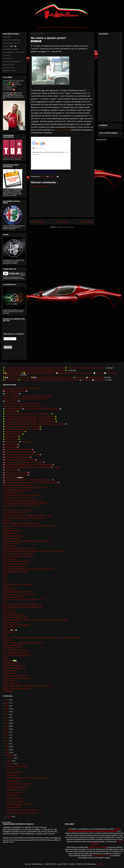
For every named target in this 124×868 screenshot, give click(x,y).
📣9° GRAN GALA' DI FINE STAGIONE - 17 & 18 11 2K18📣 (22, 455)
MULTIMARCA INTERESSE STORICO (15, 617)
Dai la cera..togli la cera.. (14, 793)
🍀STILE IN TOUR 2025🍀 (11, 439)
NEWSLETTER (7, 58)
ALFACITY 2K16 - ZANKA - (11, 544)
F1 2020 (6, 574)
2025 (7, 700)
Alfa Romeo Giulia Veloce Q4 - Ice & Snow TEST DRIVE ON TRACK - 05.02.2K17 (29, 526)
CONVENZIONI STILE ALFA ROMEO (14, 564)
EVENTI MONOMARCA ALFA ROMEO (15, 572)
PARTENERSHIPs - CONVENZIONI (13, 52)
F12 (4, 577)
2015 (7, 729)
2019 (7, 717)
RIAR (4, 635)
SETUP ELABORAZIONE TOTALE (17, 766)
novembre (10, 758)
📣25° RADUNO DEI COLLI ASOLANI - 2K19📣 (18, 450)
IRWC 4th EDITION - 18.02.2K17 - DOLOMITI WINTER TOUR (22, 605)
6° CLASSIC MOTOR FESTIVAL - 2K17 (15, 513)
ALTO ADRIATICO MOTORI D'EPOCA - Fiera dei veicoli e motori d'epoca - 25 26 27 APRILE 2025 (34, 551)
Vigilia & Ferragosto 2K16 (11, 683)
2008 (7, 750)
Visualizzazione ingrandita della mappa (44, 172)
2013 (7, 735)
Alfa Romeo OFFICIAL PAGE (12, 531)
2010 (7, 744)
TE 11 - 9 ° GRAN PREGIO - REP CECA (15, 650)
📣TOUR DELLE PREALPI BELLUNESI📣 (16, 475)
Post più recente (37, 222)
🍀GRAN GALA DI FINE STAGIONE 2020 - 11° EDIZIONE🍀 (22, 429)
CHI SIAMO (6, 55)
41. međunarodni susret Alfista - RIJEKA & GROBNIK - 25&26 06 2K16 (26, 503)
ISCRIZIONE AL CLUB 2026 (11, 43)
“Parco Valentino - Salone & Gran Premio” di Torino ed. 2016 (22, 389)
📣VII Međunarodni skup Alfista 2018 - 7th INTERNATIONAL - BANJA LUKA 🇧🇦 (29, 480)
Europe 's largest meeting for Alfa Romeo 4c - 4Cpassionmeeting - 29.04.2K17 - (29, 569)
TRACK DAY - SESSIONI (11, 663)
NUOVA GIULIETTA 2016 (11, 622)
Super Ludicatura (12, 775)
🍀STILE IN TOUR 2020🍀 (11, 437)
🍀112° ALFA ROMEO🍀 (11, 411)
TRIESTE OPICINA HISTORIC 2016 (14, 666)
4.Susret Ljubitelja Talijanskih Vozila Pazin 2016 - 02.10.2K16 (23, 500)
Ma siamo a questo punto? (15, 801)
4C (4, 508)
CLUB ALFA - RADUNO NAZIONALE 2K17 (16, 561)
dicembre (10, 755)
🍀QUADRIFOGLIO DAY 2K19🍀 (13, 434)
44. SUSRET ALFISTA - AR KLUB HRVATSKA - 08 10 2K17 (22, 505)
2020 (7, 715)
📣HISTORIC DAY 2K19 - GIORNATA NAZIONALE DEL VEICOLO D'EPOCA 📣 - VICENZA (32, 467)
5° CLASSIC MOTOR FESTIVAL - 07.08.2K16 (17, 511)
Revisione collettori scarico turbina (18, 787)
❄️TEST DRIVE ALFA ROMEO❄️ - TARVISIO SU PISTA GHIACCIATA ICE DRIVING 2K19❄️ (32, 409)
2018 (7, 720)
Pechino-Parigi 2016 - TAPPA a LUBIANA (16, 625)
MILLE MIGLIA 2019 (9, 612)
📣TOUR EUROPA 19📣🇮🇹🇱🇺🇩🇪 (13, 478)
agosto (9, 817)
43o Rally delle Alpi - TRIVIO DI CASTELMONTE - (23, 813)
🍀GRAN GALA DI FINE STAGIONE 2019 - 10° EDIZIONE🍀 (22, 427)
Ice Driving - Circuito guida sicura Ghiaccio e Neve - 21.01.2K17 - (24, 600)
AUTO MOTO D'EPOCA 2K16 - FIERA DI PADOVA (19, 554)
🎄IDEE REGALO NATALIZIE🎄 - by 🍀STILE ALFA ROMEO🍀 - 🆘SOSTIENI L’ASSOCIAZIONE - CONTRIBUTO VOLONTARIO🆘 (13, 85)
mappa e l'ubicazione (63, 130)
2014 (7, 732)
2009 (7, 747)
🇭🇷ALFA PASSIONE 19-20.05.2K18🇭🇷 (15, 391)
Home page (62, 222)
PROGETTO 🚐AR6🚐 (10, 46)
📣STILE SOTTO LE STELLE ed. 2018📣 (16, 472)
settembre (10, 764)
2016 (7, 726)
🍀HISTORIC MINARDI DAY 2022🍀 (15, 432)
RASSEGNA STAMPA (9, 71)
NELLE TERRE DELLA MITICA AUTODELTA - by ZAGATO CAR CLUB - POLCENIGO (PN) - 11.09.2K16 (35, 620)
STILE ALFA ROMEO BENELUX (12, 62)
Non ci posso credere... (14, 772)
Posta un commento (40, 186)
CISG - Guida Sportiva (10, 559)
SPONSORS (7, 640)
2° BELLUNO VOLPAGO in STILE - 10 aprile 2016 (19, 498)
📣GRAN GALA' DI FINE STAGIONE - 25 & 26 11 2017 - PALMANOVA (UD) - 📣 (28, 465)
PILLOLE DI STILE (9, 628)
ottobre (9, 761)
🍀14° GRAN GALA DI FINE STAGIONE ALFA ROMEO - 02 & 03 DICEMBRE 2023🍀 (30, 419)
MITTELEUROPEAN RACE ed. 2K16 (14, 615)
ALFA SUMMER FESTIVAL (11, 539)
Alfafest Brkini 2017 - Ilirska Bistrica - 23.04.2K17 (19, 549)
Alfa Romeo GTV (8, 528)
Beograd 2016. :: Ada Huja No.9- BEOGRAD (17, 556)
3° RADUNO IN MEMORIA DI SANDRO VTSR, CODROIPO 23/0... (27, 778)
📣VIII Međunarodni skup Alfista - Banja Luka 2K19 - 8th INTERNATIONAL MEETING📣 (31, 483)
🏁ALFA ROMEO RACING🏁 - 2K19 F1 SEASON (18, 442)
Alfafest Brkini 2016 (9, 546)
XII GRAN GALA (8, 691)
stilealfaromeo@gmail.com (101, 856)
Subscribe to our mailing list (14, 334)
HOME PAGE (7, 37)
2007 (7, 753)
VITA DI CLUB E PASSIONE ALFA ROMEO (16, 689)
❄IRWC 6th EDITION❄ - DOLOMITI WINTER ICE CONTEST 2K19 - (24, 406)
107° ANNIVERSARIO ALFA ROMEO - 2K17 (17, 490)
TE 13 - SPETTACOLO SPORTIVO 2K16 (15, 653)
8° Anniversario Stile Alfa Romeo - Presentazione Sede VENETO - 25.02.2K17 (28, 516)
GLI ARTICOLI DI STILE (10, 589)
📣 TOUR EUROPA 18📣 (11, 447)
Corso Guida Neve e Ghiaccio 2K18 (14, 567)
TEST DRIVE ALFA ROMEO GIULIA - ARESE (17, 655)
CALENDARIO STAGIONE (11, 49)
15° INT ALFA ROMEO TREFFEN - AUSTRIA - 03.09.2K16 (21, 495)
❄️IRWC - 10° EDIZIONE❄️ (12, 394)
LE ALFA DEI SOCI (9, 610)
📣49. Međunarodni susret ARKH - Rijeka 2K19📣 (19, 452)
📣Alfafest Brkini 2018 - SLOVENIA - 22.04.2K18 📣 (20, 460)
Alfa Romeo (7, 521)
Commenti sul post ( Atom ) (65, 227)
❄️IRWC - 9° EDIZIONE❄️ (11, 401)
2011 (7, 741)
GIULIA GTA (7, 587)
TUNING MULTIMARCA (10, 671)
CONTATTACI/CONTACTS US (12, 40)
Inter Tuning (10, 769)
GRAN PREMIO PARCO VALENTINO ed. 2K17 (17, 592)
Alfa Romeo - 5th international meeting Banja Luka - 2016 (21, 523)
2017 (7, 723)
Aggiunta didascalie (13, 781)
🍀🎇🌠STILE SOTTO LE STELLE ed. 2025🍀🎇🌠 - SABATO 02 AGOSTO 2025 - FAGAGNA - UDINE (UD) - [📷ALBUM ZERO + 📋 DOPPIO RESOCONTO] (53, 377)
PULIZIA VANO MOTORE (15, 790)
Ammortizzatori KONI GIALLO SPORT (19, 784)
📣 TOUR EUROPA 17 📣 (11, 445)
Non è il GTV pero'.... (13, 796)
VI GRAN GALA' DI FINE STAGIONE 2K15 (16, 676)
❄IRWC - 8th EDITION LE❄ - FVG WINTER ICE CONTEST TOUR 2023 (25, 399)
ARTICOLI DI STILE (9, 68)
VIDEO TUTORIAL (9, 681)
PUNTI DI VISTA (8, 633)
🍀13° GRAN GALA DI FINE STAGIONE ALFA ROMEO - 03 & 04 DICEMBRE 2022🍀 (30, 417)
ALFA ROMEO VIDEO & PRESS (13, 536)
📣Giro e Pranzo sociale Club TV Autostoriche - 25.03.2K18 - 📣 (24, 462)
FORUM (5, 579)
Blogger (99, 864)
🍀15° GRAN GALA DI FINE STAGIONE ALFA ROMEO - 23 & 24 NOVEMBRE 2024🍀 (30, 422)
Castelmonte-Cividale (14, 807)
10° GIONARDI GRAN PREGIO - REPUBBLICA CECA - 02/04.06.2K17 (25, 488)
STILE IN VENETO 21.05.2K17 (12, 648)
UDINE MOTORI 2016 (10, 673)
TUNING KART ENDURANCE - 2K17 (14, 668)
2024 (7, 703)
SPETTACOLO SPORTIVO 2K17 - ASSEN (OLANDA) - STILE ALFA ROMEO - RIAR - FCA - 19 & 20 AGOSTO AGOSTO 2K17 (42, 638)
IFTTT (5, 602)
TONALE (6, 658)
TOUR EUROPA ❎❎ (10, 661)
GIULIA (5, 582)
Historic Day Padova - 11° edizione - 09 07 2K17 (19, 595)
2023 (7, 706)
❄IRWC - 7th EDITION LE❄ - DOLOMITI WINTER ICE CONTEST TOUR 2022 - (28, 396)
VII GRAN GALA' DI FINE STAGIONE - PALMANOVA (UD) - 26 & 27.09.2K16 (27, 686)
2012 (7, 738)
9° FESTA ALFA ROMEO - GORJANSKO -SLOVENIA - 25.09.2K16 (24, 518)
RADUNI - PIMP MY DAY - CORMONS (19, 804)
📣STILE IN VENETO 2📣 (11, 470)
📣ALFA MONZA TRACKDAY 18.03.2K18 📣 (17, 457)
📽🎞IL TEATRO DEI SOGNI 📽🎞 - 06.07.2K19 (18, 485)
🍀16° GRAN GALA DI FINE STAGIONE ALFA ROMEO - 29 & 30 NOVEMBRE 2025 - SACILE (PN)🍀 (35, 371)
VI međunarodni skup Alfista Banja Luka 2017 (17, 678)
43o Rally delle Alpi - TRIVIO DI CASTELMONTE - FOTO (25, 810)
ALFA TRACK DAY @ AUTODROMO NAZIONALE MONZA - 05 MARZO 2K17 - (28, 541)
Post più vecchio (87, 222)
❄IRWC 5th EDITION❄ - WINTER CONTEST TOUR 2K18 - (21, 404)
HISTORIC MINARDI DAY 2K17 (13, 597)
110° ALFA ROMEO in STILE (12, 493)
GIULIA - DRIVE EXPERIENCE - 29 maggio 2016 (18, 584)
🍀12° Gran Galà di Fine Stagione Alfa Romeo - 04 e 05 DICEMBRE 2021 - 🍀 (28, 414)
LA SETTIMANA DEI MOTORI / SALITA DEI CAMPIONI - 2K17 (23, 607)
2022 (7, 709)
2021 (7, 712)
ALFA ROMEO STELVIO (10, 533)
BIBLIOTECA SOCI (9, 65)
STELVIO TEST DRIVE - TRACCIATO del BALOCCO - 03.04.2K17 (23, 643)
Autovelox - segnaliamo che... (16, 798)
